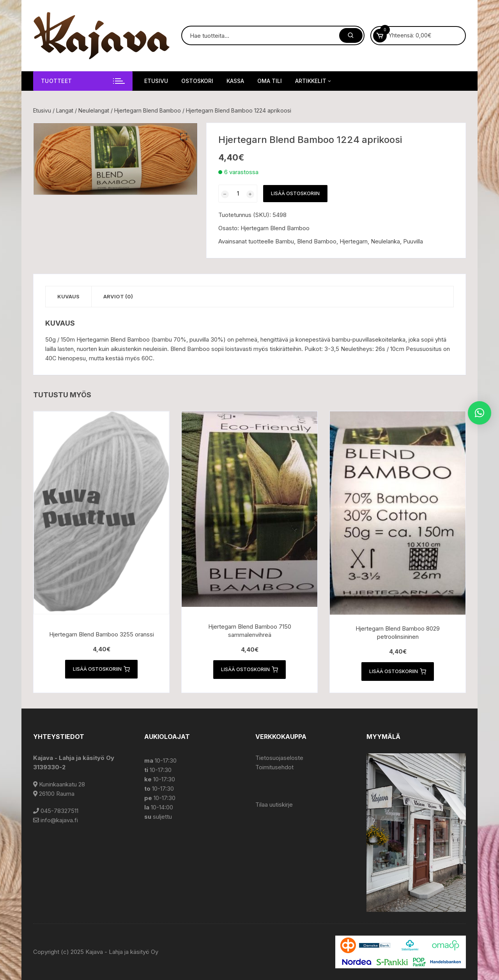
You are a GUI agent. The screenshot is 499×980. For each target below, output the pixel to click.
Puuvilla (413, 241)
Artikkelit (314, 81)
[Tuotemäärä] (238, 194)
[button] (184, 137)
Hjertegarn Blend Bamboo (148, 110)
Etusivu (156, 81)
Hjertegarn (354, 241)
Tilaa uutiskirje (274, 805)
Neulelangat (94, 110)
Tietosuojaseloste (279, 758)
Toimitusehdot (274, 767)
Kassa (235, 81)
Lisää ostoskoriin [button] (101, 669)
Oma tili (270, 81)
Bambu (285, 241)
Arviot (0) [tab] (118, 296)
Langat (65, 110)
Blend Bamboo (317, 241)
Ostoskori (197, 81)
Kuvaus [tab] (68, 296)
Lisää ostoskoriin (295, 193)
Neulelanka (385, 241)
